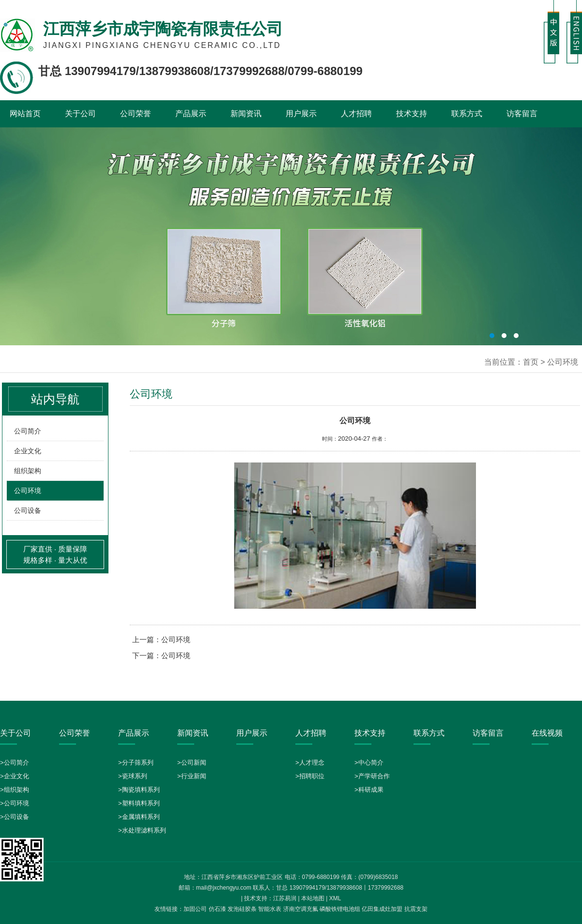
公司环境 (28, 491)
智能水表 (270, 909)
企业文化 (28, 451)
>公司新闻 (192, 762)
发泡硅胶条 (242, 909)
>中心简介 (369, 762)
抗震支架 (416, 909)
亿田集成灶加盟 (382, 909)
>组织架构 (15, 790)
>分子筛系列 (136, 762)
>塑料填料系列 (139, 803)
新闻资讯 (246, 114)
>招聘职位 (310, 776)
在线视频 (547, 733)
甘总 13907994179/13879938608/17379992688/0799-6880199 (200, 71)
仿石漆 (217, 909)
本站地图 (313, 898)
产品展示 (191, 114)
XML (335, 898)
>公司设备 (15, 817)
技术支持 (412, 114)
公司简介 (28, 431)
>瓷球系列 (133, 776)
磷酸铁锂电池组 (340, 909)
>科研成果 (369, 790)
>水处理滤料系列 (142, 830)
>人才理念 (310, 762)
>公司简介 (15, 762)
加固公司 (195, 909)
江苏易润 (285, 898)
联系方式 (467, 114)
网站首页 (25, 114)
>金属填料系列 (139, 817)
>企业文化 (15, 776)
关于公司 (80, 114)
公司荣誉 (136, 114)
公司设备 (28, 510)
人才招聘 (356, 114)
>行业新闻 (192, 776)
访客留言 (522, 114)
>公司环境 (15, 803)
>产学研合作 (372, 776)
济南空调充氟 (301, 909)
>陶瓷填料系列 (139, 790)
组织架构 (28, 471)
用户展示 (301, 114)
